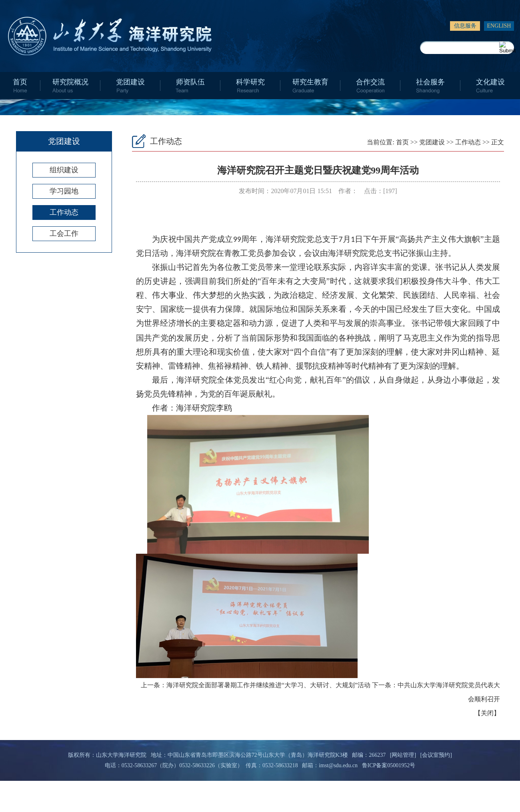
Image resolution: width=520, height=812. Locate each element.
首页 (20, 82)
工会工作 (64, 233)
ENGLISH (499, 26)
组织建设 (64, 170)
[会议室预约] (436, 755)
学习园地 (64, 191)
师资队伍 (190, 82)
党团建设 (130, 82)
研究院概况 (70, 82)
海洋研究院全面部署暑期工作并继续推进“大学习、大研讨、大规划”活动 (268, 685)
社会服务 (430, 82)
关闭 (487, 713)
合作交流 (370, 82)
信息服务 (465, 26)
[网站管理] (403, 755)
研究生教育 (310, 82)
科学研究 (250, 82)
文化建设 (490, 82)
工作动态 (64, 212)
